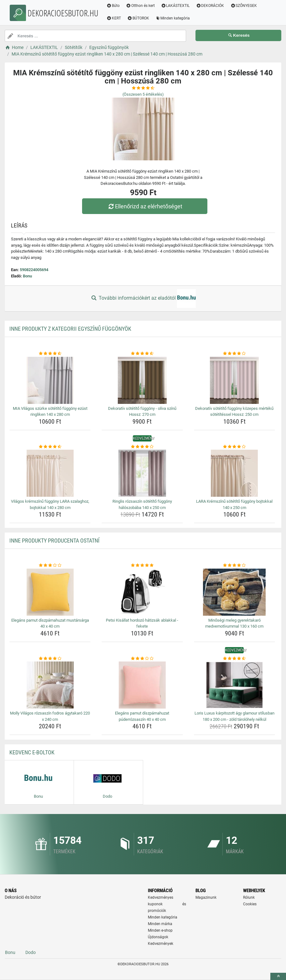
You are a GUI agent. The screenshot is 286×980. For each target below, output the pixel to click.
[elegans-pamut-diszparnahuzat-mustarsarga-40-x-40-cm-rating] (50, 565)
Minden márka (160, 924)
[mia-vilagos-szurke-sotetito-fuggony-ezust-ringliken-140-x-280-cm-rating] (50, 354)
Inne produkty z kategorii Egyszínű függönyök (70, 329)
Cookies (250, 904)
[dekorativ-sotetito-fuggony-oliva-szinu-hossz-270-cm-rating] (142, 354)
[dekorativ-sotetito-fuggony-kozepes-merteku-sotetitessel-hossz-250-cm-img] (234, 380)
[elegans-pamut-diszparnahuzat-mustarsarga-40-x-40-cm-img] (50, 592)
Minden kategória (173, 18)
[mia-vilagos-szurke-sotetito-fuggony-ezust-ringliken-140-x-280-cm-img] (50, 380)
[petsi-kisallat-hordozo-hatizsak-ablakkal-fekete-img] (142, 592)
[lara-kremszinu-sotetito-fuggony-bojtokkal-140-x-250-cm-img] (234, 473)
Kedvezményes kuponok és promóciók (167, 904)
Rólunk (249, 897)
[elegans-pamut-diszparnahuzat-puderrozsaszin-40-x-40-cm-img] (142, 685)
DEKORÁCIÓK (210, 6)
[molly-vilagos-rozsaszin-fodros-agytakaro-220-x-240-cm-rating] (50, 659)
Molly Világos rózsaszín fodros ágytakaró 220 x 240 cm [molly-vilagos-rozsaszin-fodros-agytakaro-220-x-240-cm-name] (50, 716)
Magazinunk (206, 897)
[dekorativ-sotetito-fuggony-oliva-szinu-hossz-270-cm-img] (142, 380)
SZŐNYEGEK (244, 6)
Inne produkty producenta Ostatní (55, 541)
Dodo (31, 952)
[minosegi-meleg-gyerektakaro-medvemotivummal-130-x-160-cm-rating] (234, 565)
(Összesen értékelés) (143, 94)
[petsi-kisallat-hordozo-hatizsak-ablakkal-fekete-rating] (142, 565)
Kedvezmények (161, 944)
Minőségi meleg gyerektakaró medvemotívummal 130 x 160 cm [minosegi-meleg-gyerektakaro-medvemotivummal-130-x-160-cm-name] (234, 623)
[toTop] (278, 976)
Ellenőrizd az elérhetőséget (144, 206)
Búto (113, 6)
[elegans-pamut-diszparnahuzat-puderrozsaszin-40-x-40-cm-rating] (142, 659)
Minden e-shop (160, 930)
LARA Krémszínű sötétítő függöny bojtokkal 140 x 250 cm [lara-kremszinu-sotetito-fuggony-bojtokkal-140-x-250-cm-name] (234, 504)
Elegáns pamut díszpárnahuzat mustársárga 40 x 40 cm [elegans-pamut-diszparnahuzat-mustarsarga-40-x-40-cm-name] (50, 623)
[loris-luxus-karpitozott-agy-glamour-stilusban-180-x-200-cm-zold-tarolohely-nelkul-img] (234, 685)
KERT (114, 18)
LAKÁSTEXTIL (175, 6)
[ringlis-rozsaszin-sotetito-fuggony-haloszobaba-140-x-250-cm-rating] (142, 447)
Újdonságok (158, 937)
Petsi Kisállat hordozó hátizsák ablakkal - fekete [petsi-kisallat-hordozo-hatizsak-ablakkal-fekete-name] (142, 623)
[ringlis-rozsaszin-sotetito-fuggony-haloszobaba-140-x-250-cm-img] (142, 473)
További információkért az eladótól (143, 298)
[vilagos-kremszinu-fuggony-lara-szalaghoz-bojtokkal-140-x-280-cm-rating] (50, 447)
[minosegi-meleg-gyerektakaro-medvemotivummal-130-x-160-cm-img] (234, 592)
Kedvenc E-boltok (32, 752)
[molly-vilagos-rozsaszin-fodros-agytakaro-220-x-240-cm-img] (50, 685)
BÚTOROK (138, 18)
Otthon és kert (140, 6)
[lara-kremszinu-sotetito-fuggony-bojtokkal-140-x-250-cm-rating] (234, 447)
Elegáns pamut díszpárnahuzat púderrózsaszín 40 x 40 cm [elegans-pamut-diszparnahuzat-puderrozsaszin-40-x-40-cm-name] (142, 716)
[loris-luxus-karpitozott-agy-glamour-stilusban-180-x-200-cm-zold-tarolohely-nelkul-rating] (234, 659)
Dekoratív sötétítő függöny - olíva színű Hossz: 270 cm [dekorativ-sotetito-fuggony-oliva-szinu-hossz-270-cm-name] (142, 412)
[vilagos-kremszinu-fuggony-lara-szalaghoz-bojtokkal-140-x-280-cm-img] (50, 473)
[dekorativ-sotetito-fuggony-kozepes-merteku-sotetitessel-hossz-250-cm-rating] (234, 354)
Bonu (27, 276)
